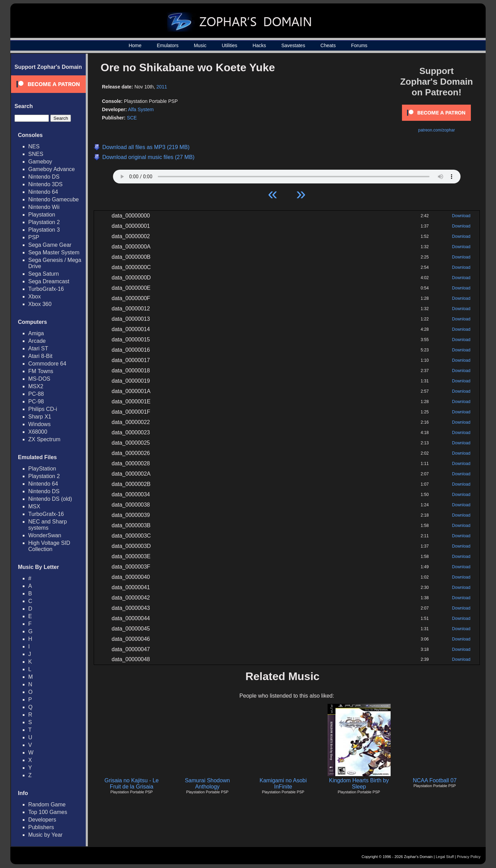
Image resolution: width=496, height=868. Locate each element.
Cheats (328, 45)
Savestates (293, 45)
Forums (359, 45)
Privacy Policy (469, 857)
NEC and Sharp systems (48, 525)
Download (461, 216)
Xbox (34, 297)
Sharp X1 (40, 417)
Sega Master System (54, 252)
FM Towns (41, 371)
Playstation (42, 215)
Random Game (47, 805)
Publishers (41, 827)
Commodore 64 (47, 364)
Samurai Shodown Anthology (208, 784)
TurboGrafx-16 (46, 289)
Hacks (259, 45)
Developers (42, 820)
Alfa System (141, 109)
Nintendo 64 (43, 192)
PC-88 (36, 394)
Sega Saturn (44, 274)
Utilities (230, 45)
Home (135, 45)
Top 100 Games (48, 812)
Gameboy (40, 162)
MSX (34, 506)
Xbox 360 (40, 304)
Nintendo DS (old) (50, 499)
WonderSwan (45, 535)
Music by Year (45, 835)
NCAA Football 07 (435, 780)
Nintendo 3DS (45, 184)
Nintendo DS (44, 177)
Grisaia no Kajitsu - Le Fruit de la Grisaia (131, 784)
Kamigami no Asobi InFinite (283, 784)
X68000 (38, 432)
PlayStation (42, 469)
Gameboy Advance (51, 169)
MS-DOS (39, 379)
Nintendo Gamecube (54, 199)
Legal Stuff (445, 857)
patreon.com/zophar (437, 130)
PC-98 (36, 401)
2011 (162, 87)
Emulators (168, 45)
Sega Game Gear (50, 245)
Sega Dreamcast (49, 281)
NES (34, 146)
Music (200, 45)
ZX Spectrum (44, 439)
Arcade (37, 341)
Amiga (36, 333)
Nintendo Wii (44, 207)
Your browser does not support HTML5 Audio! (287, 175)
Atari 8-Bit (40, 356)
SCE (132, 118)
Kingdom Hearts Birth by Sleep (359, 784)
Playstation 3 (44, 230)
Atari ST (38, 348)
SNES (36, 154)
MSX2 (36, 386)
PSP (34, 237)
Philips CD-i (43, 409)
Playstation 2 (44, 222)
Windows (39, 424)
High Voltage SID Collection (49, 546)
